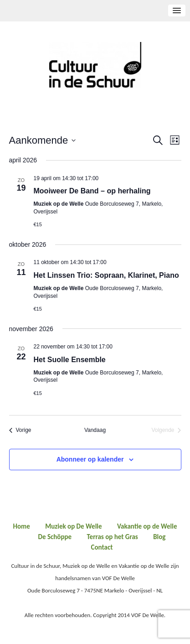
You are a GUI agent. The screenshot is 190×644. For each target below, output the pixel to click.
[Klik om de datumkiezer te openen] (43, 140)
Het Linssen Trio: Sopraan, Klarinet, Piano (106, 275)
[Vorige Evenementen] (20, 430)
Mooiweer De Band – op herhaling (92, 191)
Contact (102, 547)
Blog (159, 537)
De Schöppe (55, 537)
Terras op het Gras (112, 537)
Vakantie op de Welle (147, 526)
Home (21, 526)
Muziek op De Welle (73, 526)
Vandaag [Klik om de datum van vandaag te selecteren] (95, 430)
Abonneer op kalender (90, 459)
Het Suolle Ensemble (70, 360)
